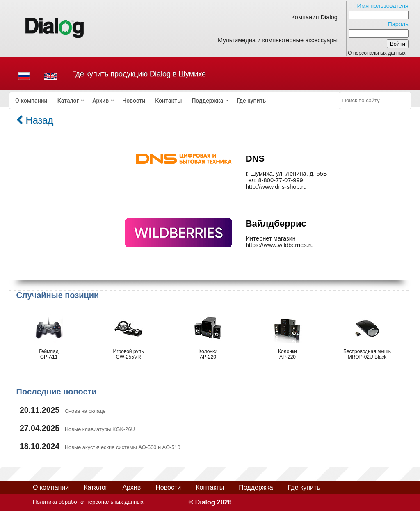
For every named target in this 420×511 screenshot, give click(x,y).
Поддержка (207, 101)
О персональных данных (377, 53)
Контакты (168, 101)
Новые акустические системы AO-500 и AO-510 (123, 447)
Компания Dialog (314, 17)
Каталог (68, 101)
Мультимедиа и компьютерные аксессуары (278, 40)
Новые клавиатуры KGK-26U (100, 429)
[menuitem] (31, 101)
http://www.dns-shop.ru (276, 187)
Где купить (251, 101)
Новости (134, 101)
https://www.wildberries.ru (280, 245)
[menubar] (175, 101)
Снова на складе (85, 411)
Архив (100, 101)
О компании (31, 101)
